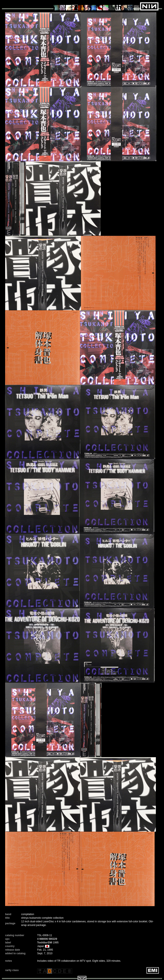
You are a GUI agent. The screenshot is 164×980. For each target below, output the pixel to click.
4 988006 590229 (47, 939)
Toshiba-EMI (45, 943)
